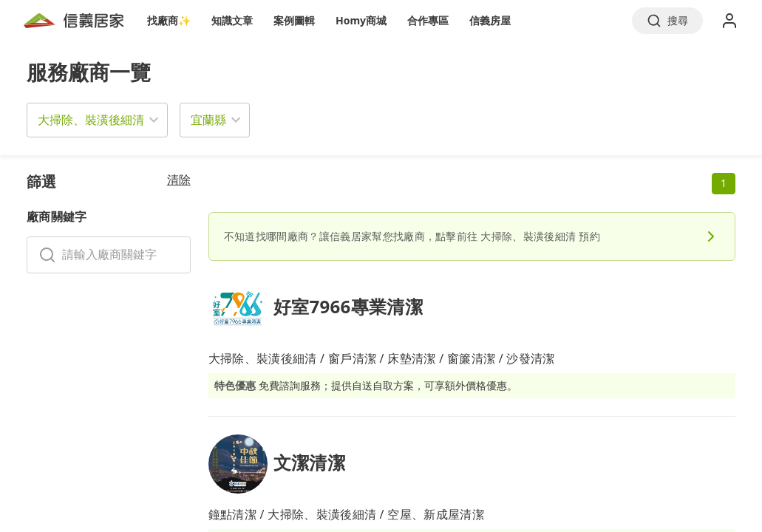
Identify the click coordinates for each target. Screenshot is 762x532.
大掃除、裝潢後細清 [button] (91, 120)
